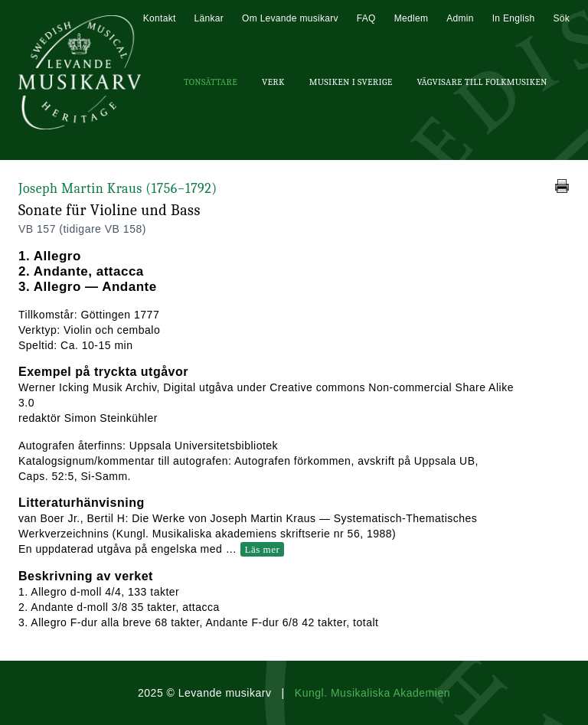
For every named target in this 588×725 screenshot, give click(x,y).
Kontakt (160, 18)
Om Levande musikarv (290, 18)
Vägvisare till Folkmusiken (482, 82)
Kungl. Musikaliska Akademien (372, 693)
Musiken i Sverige (351, 82)
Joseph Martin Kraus (118, 189)
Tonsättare (211, 82)
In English (514, 18)
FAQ (366, 18)
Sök (561, 18)
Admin (460, 18)
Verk (273, 82)
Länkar (209, 18)
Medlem (411, 18)
